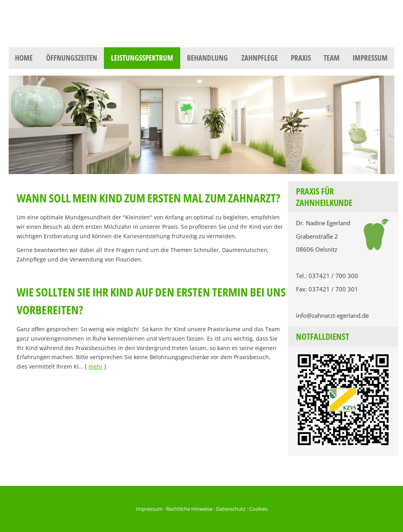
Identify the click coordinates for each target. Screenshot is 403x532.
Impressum (149, 509)
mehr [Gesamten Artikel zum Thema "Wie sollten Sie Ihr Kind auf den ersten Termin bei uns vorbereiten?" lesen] (96, 366)
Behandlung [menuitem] (207, 58)
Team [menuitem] (332, 58)
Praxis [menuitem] (301, 58)
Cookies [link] (258, 509)
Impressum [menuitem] (370, 58)
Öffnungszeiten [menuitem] (72, 58)
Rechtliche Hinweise (189, 509)
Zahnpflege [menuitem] (260, 58)
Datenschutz (231, 509)
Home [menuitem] (24, 58)
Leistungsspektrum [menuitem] (142, 58)
